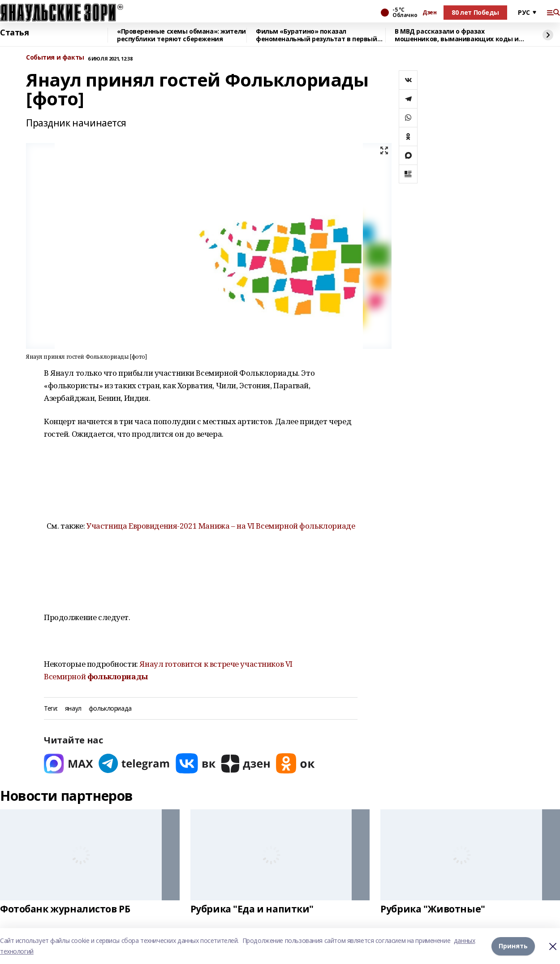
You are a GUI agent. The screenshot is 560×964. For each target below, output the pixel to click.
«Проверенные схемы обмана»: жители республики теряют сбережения (181, 35)
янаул (73, 709)
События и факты (55, 58)
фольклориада (110, 709)
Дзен (429, 13)
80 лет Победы (475, 12)
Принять (513, 946)
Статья (14, 33)
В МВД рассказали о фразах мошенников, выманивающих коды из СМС (459, 35)
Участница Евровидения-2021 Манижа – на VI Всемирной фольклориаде (221, 526)
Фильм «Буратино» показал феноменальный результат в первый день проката (317, 35)
